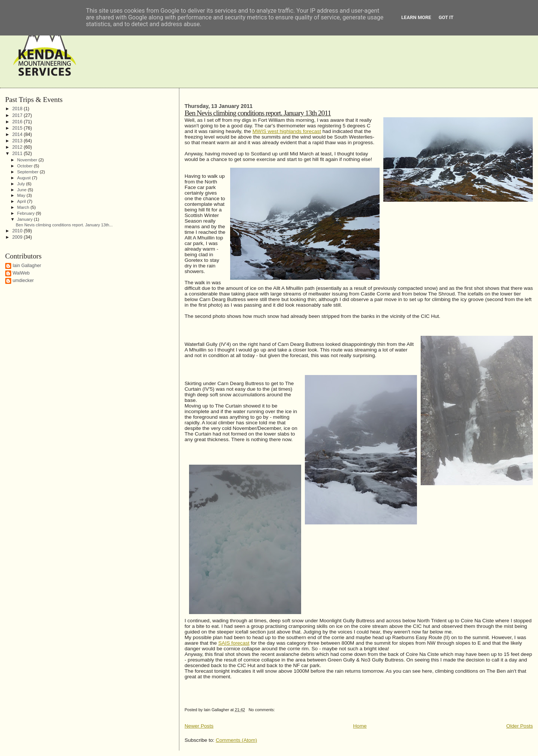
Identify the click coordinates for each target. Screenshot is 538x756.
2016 (18, 122)
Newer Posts (199, 726)
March (24, 207)
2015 (18, 128)
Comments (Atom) (236, 740)
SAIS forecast (234, 643)
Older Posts (520, 726)
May (22, 195)
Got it (446, 17)
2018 (18, 109)
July (22, 184)
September (28, 172)
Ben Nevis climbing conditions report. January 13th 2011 (258, 113)
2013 (18, 141)
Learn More (416, 17)
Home (360, 726)
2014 (18, 134)
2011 (18, 154)
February (27, 213)
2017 (18, 115)
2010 (18, 231)
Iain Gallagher (27, 266)
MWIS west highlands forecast (287, 131)
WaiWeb (21, 273)
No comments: (262, 710)
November (28, 160)
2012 (18, 147)
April (22, 201)
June (23, 190)
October (26, 166)
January (26, 219)
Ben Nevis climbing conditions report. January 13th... (64, 225)
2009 (18, 237)
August (25, 178)
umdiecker (23, 281)
